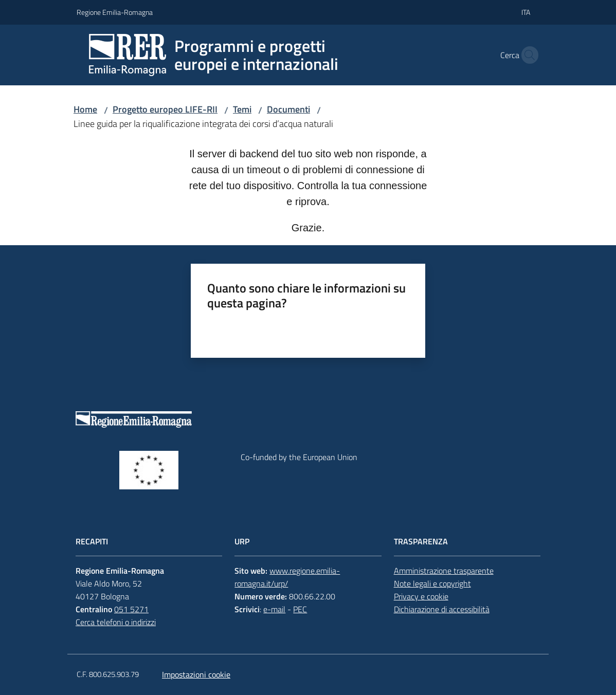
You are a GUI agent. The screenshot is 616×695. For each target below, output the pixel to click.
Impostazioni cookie (196, 674)
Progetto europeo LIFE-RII (165, 109)
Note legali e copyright (432, 583)
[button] (527, 55)
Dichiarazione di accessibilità (442, 609)
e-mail (274, 609)
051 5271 (131, 609)
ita (526, 12)
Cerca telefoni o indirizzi (116, 622)
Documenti (288, 109)
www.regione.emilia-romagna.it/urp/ (287, 577)
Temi (242, 109)
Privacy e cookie (421, 596)
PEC (300, 609)
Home (85, 109)
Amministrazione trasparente (444, 571)
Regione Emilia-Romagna (115, 12)
